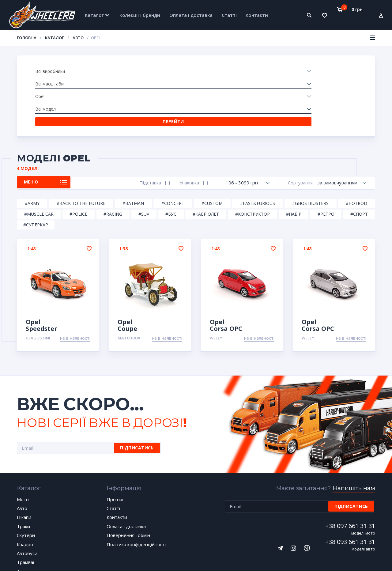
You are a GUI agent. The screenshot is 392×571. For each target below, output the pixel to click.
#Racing (113, 164)
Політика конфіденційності (136, 495)
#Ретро (326, 164)
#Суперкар (36, 175)
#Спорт (359, 164)
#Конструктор (253, 164)
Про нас (115, 450)
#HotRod (356, 154)
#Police (78, 164)
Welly (216, 288)
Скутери (26, 486)
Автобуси (27, 504)
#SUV (144, 164)
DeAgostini (38, 288)
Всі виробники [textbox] (50, 72)
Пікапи (24, 468)
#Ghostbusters (310, 154)
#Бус (171, 164)
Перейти (327, 71)
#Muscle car (39, 164)
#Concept (173, 154)
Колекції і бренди (140, 15)
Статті (229, 15)
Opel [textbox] (173, 72)
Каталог (94, 15)
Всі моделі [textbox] (245, 72)
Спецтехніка (30, 531)
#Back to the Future (81, 154)
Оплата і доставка (191, 15)
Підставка (147, 133)
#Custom (212, 154)
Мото (23, 450)
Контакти (257, 15)
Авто (78, 38)
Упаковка (187, 133)
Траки (23, 477)
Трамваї (26, 513)
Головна (27, 38)
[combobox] (62, 72)
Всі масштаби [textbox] (116, 72)
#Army (32, 154)
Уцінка (24, 540)
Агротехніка (30, 522)
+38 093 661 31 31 (350, 492)
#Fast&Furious (258, 154)
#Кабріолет (206, 164)
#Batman (133, 154)
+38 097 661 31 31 (350, 476)
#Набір (294, 164)
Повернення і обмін (128, 486)
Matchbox (129, 288)
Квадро (25, 495)
